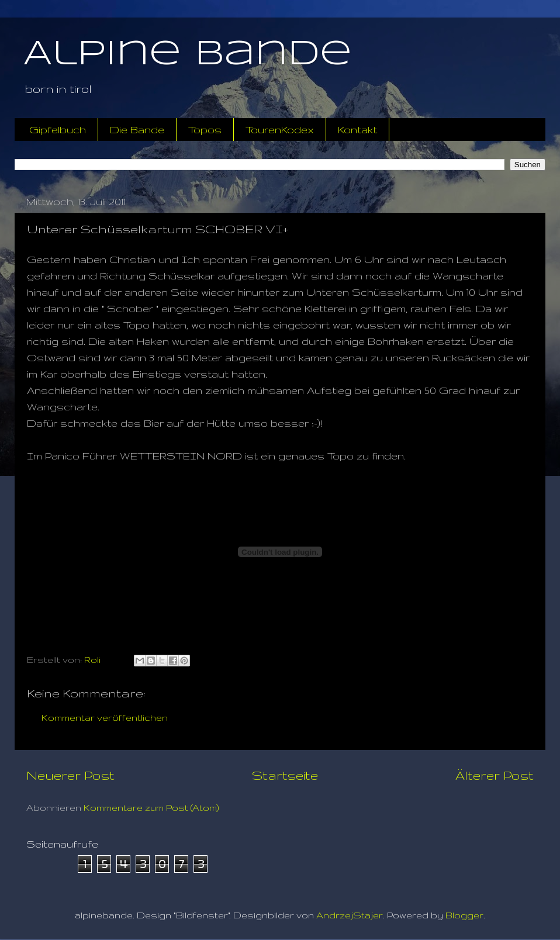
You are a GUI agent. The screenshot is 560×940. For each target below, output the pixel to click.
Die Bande (137, 129)
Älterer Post (495, 775)
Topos (205, 129)
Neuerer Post (70, 775)
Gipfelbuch (58, 129)
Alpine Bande (188, 54)
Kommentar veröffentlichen (105, 718)
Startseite (285, 775)
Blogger (464, 915)
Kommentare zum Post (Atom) (151, 808)
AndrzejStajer (350, 915)
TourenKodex (280, 129)
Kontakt (357, 129)
